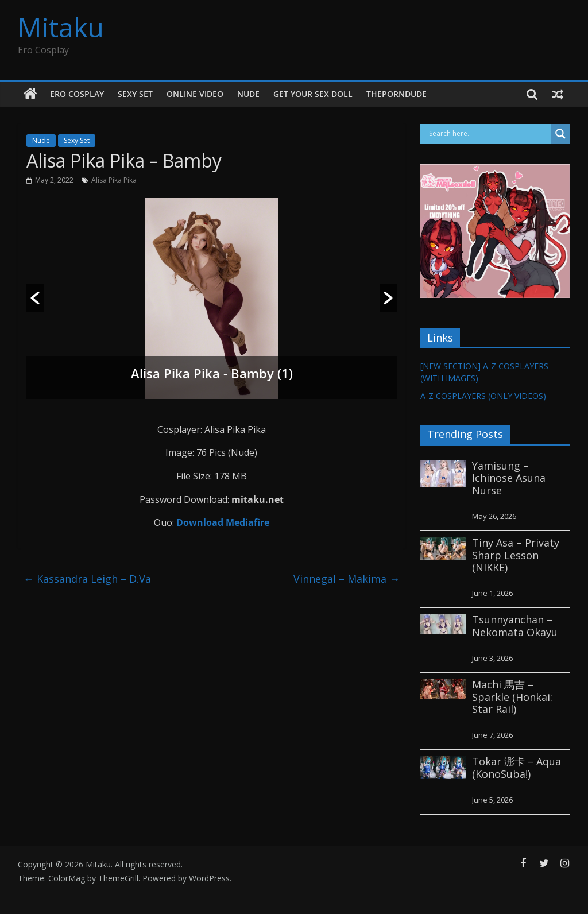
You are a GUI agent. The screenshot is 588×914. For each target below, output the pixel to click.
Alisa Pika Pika (114, 180)
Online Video (195, 94)
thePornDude (396, 94)
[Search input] (489, 134)
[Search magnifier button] (560, 134)
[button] (35, 298)
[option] (212, 299)
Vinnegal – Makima (347, 579)
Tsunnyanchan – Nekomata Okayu (515, 626)
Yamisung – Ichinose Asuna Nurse (509, 478)
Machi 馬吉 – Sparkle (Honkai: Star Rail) (512, 697)
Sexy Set (135, 94)
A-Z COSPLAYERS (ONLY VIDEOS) (483, 396)
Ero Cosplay (77, 94)
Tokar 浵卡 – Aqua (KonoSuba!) (517, 768)
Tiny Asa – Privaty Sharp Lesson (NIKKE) (516, 555)
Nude (248, 94)
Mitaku (61, 27)
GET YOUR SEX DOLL (313, 94)
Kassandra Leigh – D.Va (87, 579)
